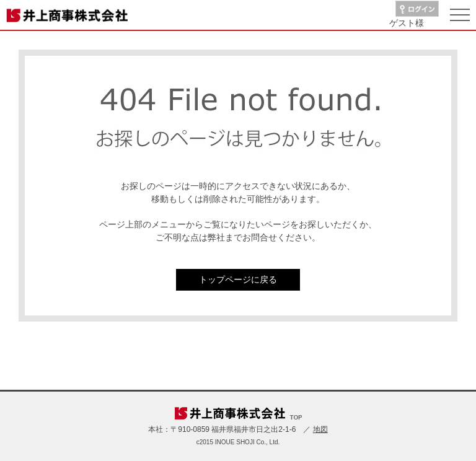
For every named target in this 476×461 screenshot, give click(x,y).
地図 (320, 429)
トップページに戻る (238, 279)
